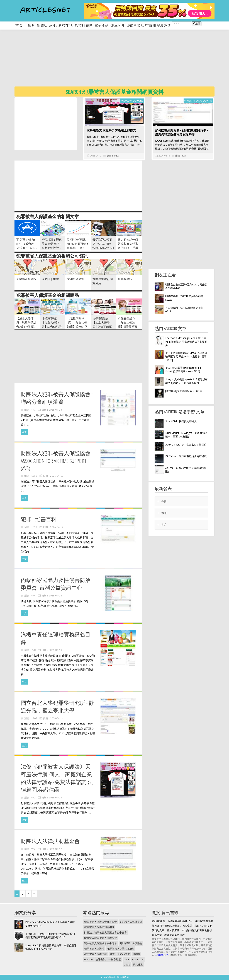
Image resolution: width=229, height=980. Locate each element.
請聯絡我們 (162, 955)
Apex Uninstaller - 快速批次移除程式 (186, 445)
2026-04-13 (164, 156)
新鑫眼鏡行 (125, 279)
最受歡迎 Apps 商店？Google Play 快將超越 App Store (103, 244)
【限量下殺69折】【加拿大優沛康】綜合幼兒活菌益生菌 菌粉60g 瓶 (77, 327)
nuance (88, 959)
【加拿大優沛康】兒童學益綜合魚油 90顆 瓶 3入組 (26, 325)
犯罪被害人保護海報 (96, 954)
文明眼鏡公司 (76, 279)
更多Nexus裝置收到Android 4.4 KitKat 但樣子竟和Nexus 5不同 (183, 369)
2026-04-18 (55, 410)
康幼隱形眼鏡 (50, 279)
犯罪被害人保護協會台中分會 (101, 943)
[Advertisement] (122, 61)
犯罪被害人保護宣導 (131, 922)
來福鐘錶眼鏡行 (26, 279)
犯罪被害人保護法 (94, 949)
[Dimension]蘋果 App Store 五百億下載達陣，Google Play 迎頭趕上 (78, 246)
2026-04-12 (96, 156)
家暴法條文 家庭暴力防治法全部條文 (111, 130)
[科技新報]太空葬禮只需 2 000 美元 (185, 391)
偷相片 (137, 954)
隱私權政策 (123, 977)
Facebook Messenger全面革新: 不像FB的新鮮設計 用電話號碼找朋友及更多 (186, 342)
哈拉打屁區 (84, 25)
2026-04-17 (57, 527)
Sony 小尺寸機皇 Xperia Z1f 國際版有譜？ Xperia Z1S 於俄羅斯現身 (186, 381)
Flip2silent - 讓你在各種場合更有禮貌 (186, 456)
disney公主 (124, 954)
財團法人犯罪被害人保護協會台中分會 (106, 932)
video (127, 965)
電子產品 (101, 25)
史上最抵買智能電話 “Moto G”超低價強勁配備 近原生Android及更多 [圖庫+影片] (186, 356)
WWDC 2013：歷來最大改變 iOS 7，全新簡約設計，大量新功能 (52, 246)
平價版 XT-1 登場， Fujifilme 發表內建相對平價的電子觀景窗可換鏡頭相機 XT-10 (51, 936)
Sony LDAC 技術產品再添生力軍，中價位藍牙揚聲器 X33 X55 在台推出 (51, 947)
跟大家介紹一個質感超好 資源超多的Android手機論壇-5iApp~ (128, 246)
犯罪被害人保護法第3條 (120, 949)
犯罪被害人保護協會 (131, 943)
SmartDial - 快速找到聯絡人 (181, 421)
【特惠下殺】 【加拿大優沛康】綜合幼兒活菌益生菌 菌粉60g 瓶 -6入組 (52, 327)
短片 (31, 25)
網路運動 (138, 965)
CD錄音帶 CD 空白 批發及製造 (149, 25)
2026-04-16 (57, 718)
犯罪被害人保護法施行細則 (99, 927)
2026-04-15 (55, 798)
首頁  (21, 25)
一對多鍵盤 (115, 959)
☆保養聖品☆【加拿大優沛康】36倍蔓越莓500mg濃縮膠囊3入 (129, 325)
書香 (112, 954)
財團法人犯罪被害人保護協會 (101, 938)
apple (53, 25)
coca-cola (138, 959)
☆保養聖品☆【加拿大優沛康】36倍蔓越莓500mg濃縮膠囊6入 (102, 327)
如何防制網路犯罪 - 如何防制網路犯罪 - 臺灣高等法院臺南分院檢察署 (182, 132)
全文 (24, 432)
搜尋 (197, 24)
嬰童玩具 (118, 25)
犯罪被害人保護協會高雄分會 (101, 922)
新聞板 (42, 25)
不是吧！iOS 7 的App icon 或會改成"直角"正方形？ (27, 244)
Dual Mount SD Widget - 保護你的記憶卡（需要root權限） (186, 435)
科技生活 (66, 25)
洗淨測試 (101, 959)
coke (127, 959)
